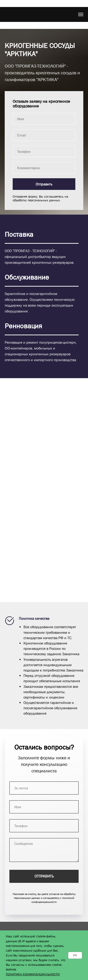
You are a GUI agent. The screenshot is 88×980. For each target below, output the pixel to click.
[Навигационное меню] (81, 14)
